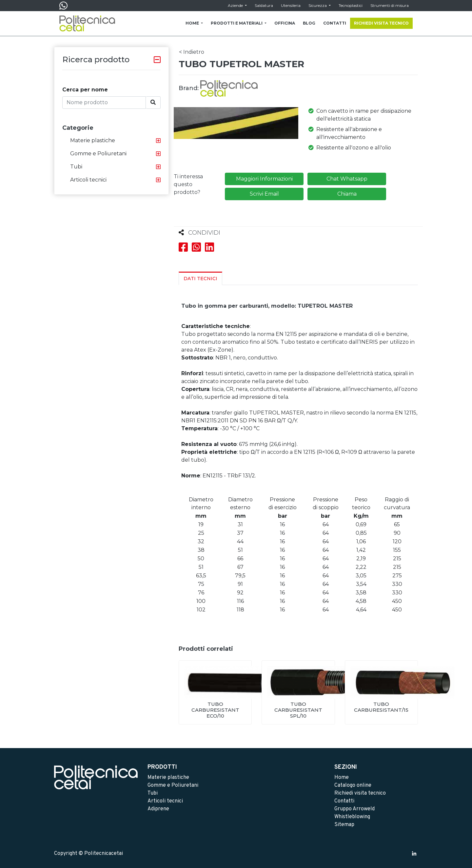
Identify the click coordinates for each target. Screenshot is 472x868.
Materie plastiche (93, 140)
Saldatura (264, 5)
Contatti (344, 801)
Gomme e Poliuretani (98, 154)
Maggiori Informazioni (264, 179)
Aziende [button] (236, 5)
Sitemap (344, 825)
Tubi (76, 167)
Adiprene (158, 809)
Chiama (347, 194)
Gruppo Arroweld (354, 809)
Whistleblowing (352, 817)
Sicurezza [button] (318, 5)
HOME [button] (193, 23)
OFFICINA (285, 23)
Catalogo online (353, 785)
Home (342, 778)
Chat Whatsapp (347, 179)
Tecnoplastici (351, 5)
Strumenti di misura (390, 5)
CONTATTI (335, 23)
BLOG (309, 23)
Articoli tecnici (88, 180)
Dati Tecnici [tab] (200, 279)
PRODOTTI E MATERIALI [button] (237, 23)
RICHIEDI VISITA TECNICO (381, 23)
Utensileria (291, 5)
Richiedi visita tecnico (360, 793)
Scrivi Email (264, 194)
